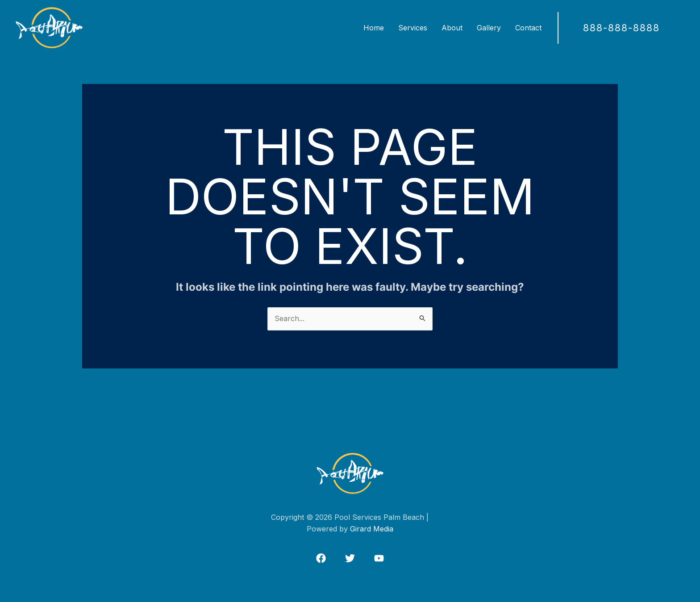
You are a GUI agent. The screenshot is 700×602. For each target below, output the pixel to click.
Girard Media (372, 529)
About (452, 28)
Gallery (489, 28)
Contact (528, 28)
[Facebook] (321, 558)
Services (413, 28)
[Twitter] (350, 558)
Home (374, 28)
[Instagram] (379, 558)
